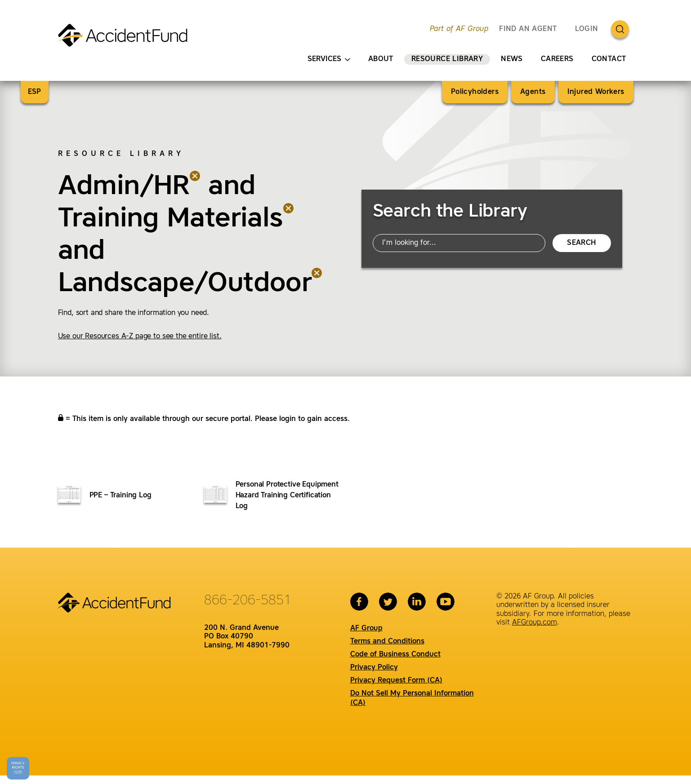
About (381, 59)
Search (581, 243)
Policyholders (475, 92)
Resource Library (447, 59)
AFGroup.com (535, 623)
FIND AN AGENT (528, 29)
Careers (557, 59)
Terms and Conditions (387, 642)
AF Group (366, 629)
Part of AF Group (459, 29)
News (512, 59)
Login (587, 29)
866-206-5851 (248, 601)
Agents (533, 92)
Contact (609, 59)
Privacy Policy (374, 668)
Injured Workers (596, 92)
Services (329, 60)
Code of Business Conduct (395, 655)
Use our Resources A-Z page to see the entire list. (140, 337)
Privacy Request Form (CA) (396, 681)
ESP (35, 92)
